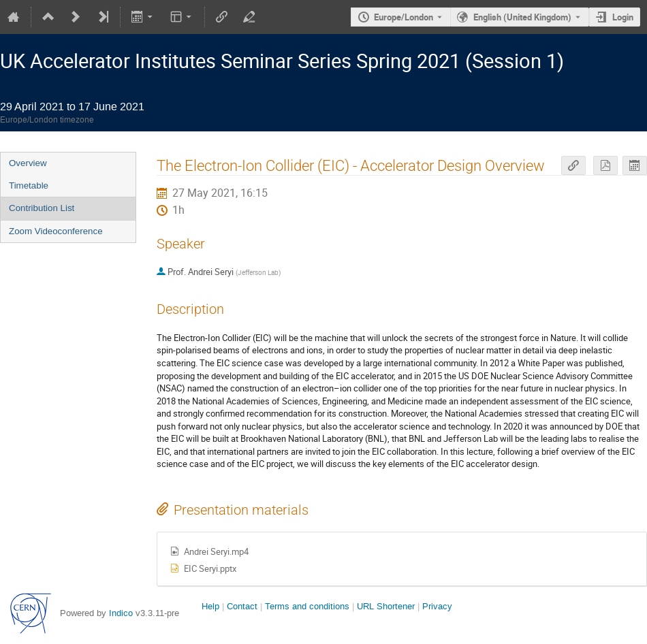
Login (623, 17)
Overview (28, 163)
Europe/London (404, 17)
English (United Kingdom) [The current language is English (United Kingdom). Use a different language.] (522, 17)
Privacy (437, 606)
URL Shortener (386, 606)
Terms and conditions (307, 606)
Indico (121, 613)
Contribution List (42, 208)
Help (210, 606)
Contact (242, 606)
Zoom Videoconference (56, 231)
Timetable (29, 186)
